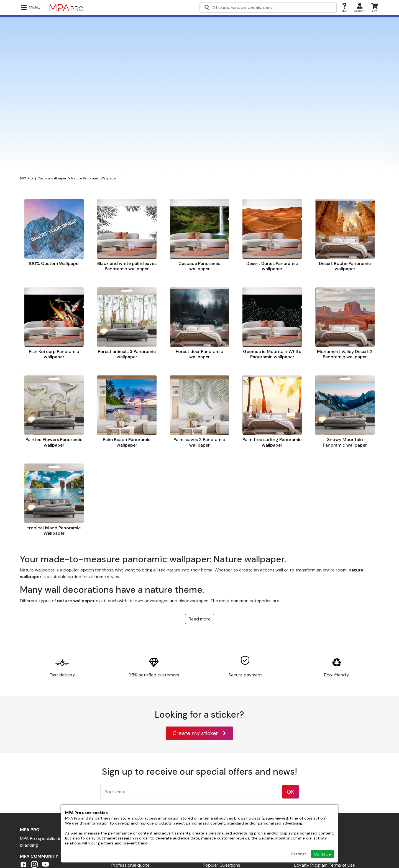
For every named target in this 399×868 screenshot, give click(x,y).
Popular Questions (222, 865)
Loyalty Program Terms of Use (325, 865)
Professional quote (131, 865)
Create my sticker (199, 733)
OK (291, 792)
